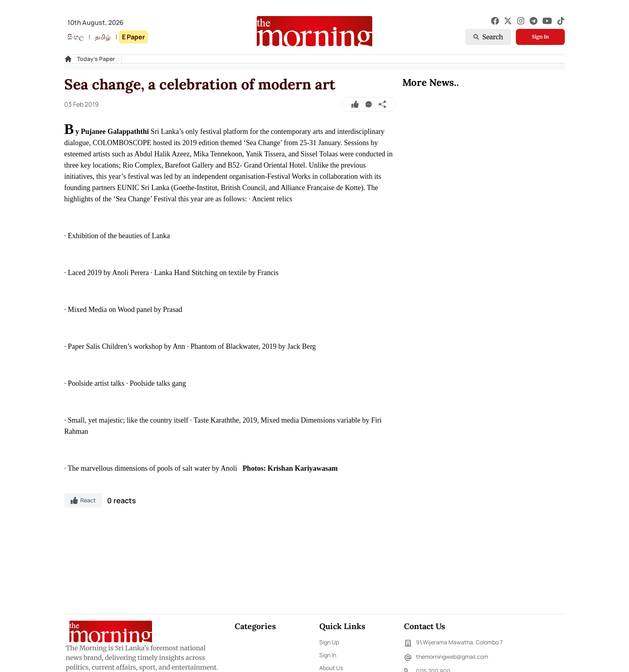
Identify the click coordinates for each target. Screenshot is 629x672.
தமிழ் (103, 37)
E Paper (133, 37)
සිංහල (76, 37)
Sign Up (329, 642)
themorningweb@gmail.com (446, 658)
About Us (331, 668)
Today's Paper (96, 59)
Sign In (540, 37)
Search (488, 37)
